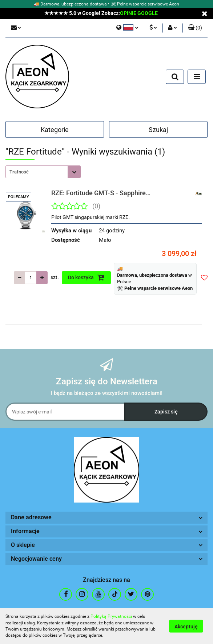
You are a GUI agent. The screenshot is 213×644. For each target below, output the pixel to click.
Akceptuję (186, 626)
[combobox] (43, 172)
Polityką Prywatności (111, 616)
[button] (195, 28)
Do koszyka (86, 277)
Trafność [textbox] (19, 172)
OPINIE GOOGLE (139, 13)
